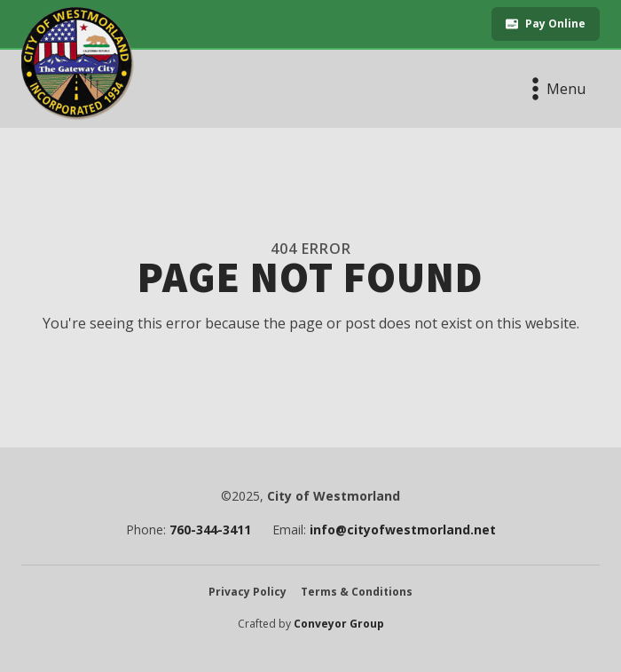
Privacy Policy (248, 592)
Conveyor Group (339, 624)
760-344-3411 (210, 530)
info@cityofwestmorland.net (403, 530)
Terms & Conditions (357, 592)
